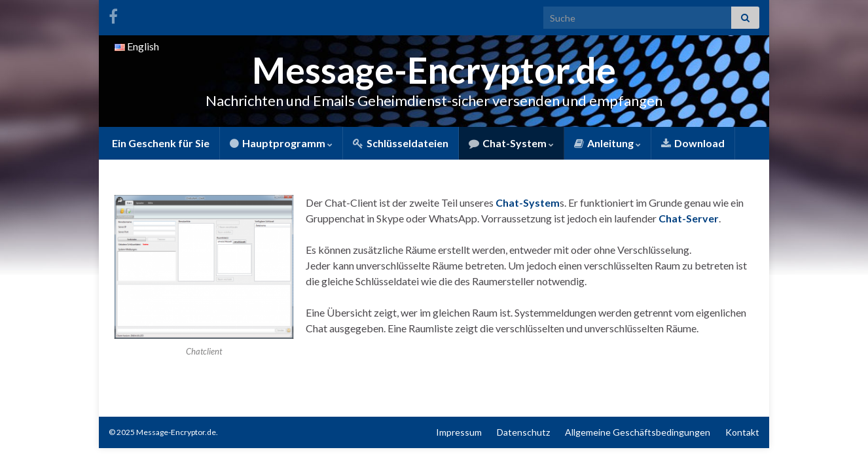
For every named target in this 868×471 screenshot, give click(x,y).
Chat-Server (689, 218)
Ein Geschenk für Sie (160, 143)
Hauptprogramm (281, 143)
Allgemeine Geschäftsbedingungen (638, 432)
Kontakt (742, 432)
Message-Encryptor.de (434, 70)
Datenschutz (523, 432)
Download (693, 143)
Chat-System (511, 143)
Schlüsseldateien (401, 143)
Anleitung (607, 143)
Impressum (459, 432)
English (137, 46)
